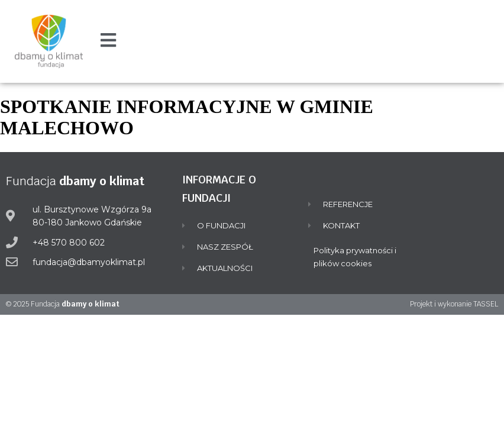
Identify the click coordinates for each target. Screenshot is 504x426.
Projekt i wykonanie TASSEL (454, 304)
